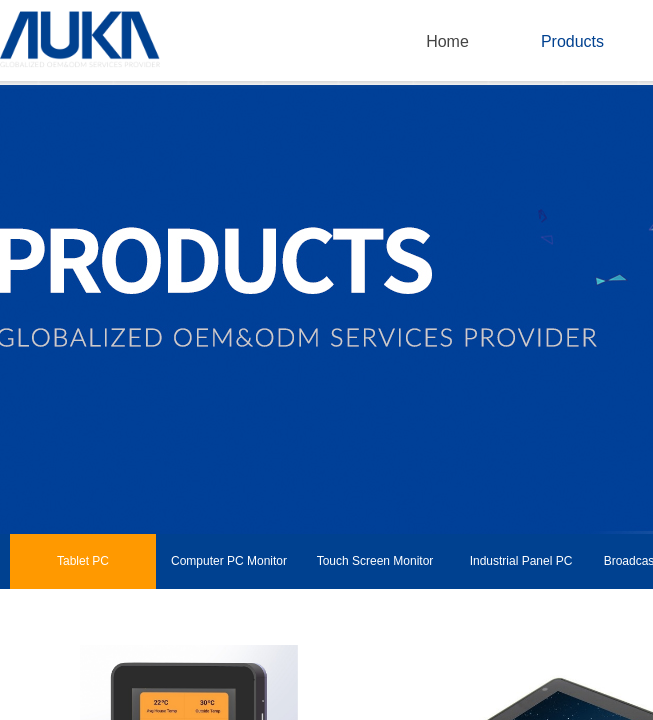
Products (572, 41)
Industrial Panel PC (521, 561)
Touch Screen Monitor (375, 561)
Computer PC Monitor (229, 561)
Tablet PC (83, 561)
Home (447, 41)
